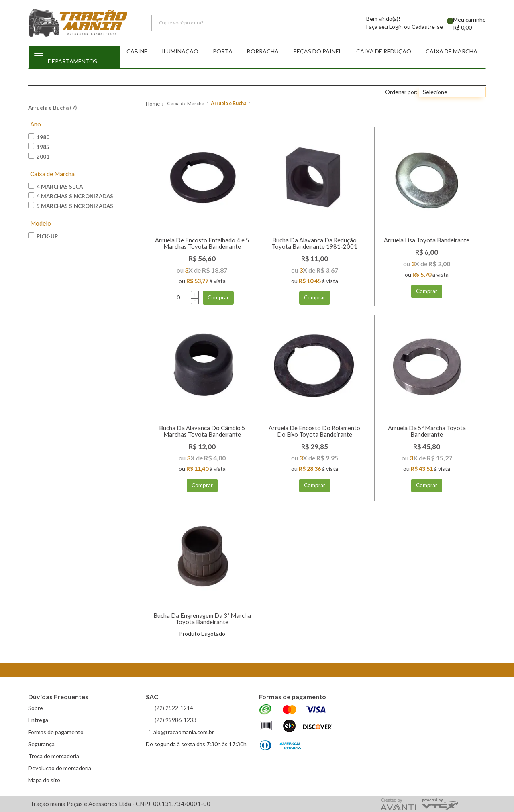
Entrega (38, 720)
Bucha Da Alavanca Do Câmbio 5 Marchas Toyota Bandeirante (202, 431)
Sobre (36, 708)
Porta (223, 52)
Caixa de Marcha (452, 52)
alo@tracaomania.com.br (184, 732)
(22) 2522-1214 (173, 708)
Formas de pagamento (56, 732)
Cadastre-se (427, 27)
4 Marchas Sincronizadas (71, 196)
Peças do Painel (317, 52)
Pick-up (43, 236)
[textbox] (250, 23)
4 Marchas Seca (55, 187)
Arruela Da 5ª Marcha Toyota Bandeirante (427, 431)
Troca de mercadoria (54, 756)
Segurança (41, 744)
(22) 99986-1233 (175, 720)
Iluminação (180, 52)
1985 (39, 147)
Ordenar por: (401, 92)
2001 (39, 156)
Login (396, 27)
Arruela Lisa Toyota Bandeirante (427, 240)
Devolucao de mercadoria (60, 768)
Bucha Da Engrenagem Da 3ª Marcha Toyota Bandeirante (202, 619)
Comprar (218, 298)
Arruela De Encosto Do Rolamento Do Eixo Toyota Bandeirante (314, 431)
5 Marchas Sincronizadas (71, 206)
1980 (39, 137)
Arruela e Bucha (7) (52, 108)
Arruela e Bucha (229, 104)
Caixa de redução (384, 52)
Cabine (137, 52)
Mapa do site (44, 780)
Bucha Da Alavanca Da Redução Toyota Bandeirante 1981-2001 (315, 243)
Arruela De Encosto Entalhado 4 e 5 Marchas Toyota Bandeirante (202, 243)
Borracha (263, 52)
